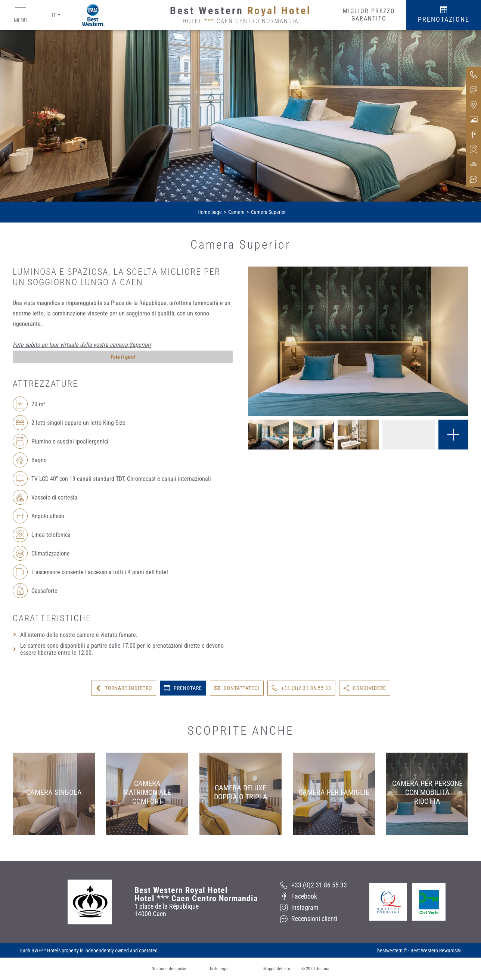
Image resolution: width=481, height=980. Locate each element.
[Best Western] (88, 15)
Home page (210, 212)
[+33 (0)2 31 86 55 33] (314, 885)
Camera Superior (268, 212)
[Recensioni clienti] (314, 919)
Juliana (323, 969)
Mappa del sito (277, 969)
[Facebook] (314, 896)
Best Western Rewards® (436, 951)
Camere (236, 212)
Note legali (220, 969)
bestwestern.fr (392, 951)
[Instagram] (314, 908)
